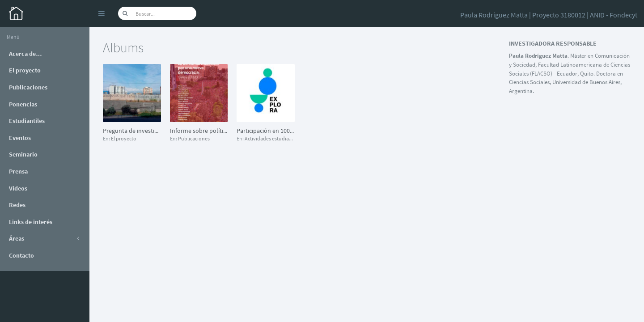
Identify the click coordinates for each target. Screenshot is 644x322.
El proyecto (124, 138)
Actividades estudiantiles (273, 138)
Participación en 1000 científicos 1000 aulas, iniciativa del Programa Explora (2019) (266, 131)
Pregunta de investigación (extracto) (132, 131)
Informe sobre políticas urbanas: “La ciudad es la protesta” (199, 131)
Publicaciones (194, 138)
